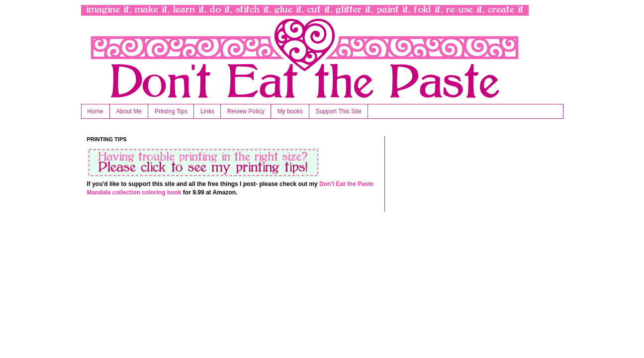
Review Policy (246, 111)
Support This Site (339, 111)
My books (290, 111)
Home (95, 111)
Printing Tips (171, 111)
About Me (129, 111)
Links (207, 111)
